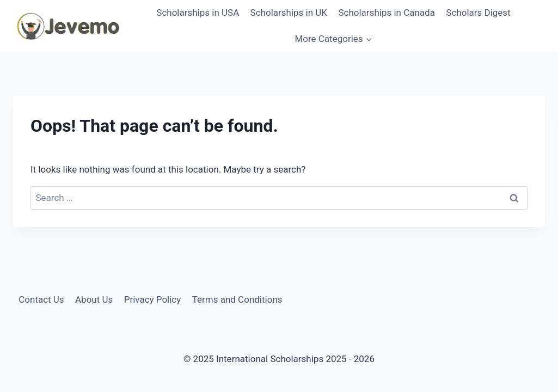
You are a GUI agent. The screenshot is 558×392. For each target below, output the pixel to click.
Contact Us (41, 299)
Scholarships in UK (289, 13)
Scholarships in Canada (387, 13)
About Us (94, 299)
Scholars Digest (478, 13)
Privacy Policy (153, 299)
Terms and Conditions (237, 299)
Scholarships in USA (198, 13)
